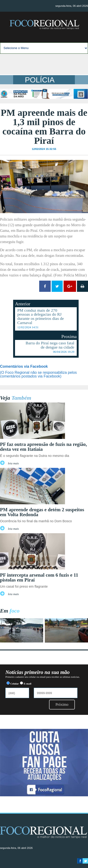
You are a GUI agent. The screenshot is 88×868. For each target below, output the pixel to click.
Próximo (62, 704)
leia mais (13, 463)
